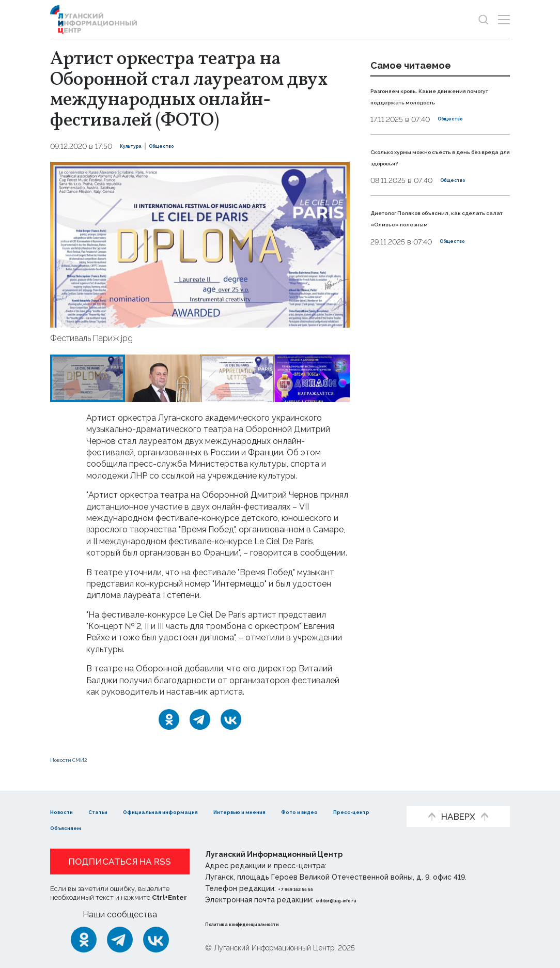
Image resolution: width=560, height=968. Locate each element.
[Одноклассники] (169, 719)
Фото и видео (80, 827)
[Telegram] (200, 719)
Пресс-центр (154, 827)
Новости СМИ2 (81, 759)
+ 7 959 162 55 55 (307, 888)
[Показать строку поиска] (483, 19)
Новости (68, 811)
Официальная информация (206, 811)
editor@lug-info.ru (351, 900)
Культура (138, 146)
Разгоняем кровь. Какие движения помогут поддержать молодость (424, 101)
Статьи (117, 811)
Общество (183, 146)
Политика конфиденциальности (268, 924)
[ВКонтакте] (231, 719)
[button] (68, 245)
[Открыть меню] (504, 19)
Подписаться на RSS (120, 862)
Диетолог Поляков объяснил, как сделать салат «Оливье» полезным (436, 235)
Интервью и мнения (322, 811)
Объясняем (223, 827)
